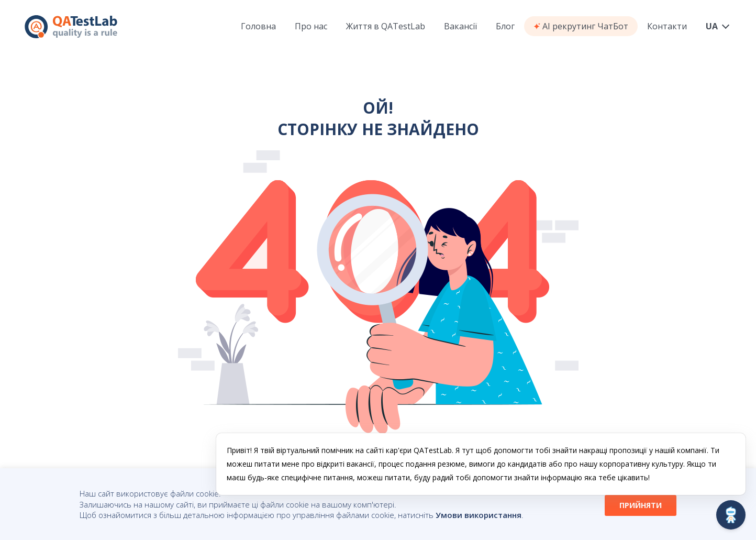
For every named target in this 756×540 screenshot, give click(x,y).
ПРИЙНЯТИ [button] (641, 505)
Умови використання (479, 515)
